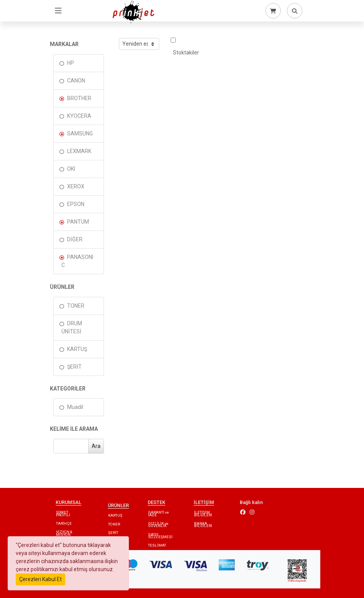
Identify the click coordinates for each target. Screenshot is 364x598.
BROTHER (79, 98)
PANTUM (78, 222)
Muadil (75, 407)
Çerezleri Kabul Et (40, 579)
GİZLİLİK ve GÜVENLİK (158, 525)
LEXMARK (79, 151)
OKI (71, 169)
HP (71, 63)
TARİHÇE (64, 523)
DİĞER (75, 239)
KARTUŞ (77, 349)
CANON (76, 81)
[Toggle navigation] (58, 11)
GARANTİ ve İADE (158, 513)
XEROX (76, 186)
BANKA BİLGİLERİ (203, 525)
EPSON (76, 204)
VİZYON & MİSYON (64, 533)
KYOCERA (79, 116)
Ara (96, 446)
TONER (76, 306)
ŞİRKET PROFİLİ (63, 513)
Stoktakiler (185, 47)
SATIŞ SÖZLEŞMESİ (160, 536)
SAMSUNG (80, 133)
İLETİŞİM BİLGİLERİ (203, 513)
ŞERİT (74, 367)
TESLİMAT (157, 545)
